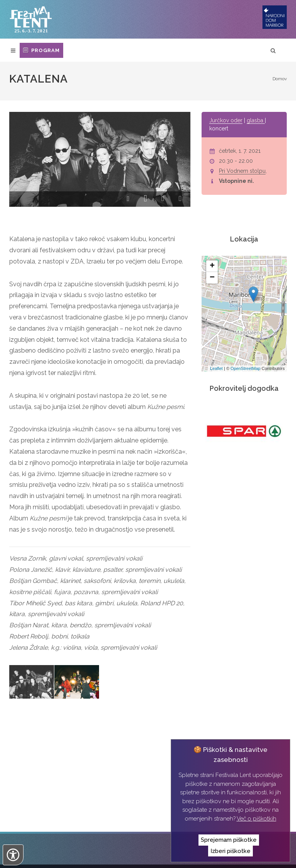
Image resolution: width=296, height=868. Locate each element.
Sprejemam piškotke (229, 840)
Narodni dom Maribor (56, 844)
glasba (256, 120)
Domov (280, 79)
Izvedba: (28, 857)
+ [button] (212, 266)
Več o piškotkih (256, 819)
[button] (128, 200)
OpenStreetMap (246, 368)
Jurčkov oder (226, 120)
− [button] (212, 278)
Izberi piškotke (230, 851)
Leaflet (216, 368)
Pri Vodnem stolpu (242, 171)
